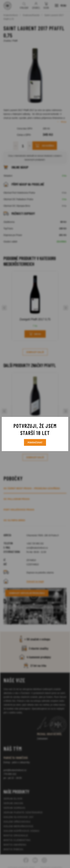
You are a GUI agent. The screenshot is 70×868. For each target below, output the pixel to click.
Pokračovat (35, 443)
